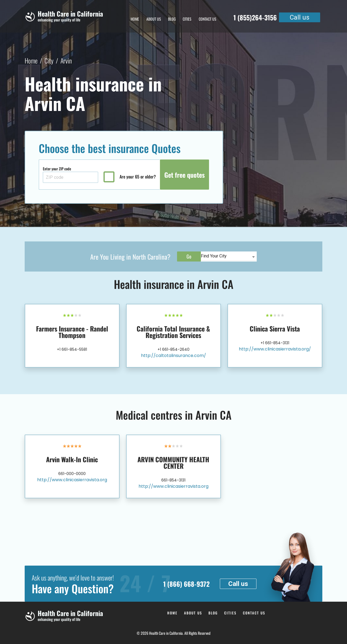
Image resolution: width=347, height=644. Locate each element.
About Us (154, 19)
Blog (172, 19)
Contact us (208, 19)
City (49, 60)
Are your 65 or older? (138, 177)
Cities (187, 19)
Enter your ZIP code (57, 169)
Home (135, 19)
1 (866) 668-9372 (186, 584)
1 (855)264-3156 (255, 17)
